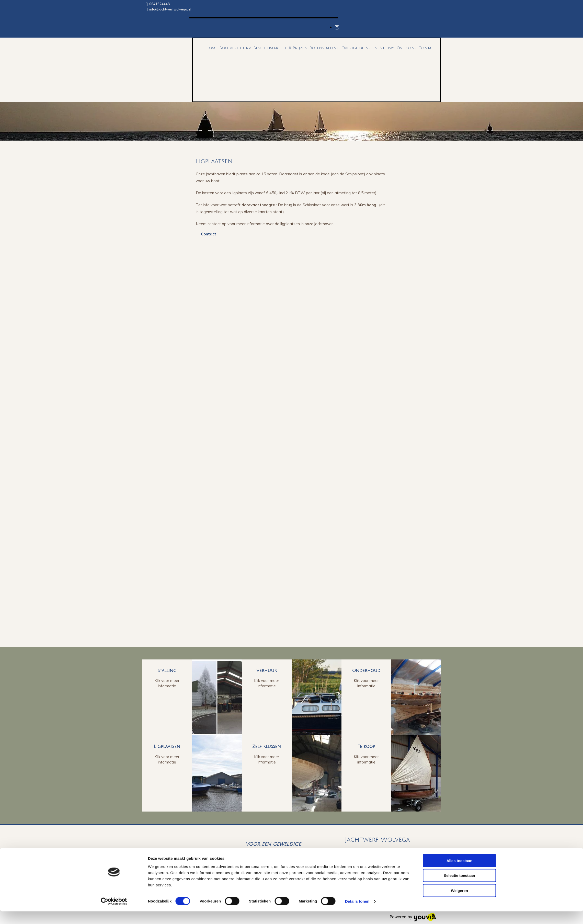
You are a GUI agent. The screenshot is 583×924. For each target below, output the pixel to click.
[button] (209, 234)
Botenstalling (324, 48)
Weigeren (459, 903)
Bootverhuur (234, 48)
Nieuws (387, 48)
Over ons (407, 48)
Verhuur (267, 671)
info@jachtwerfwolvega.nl (170, 9)
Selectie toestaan (459, 888)
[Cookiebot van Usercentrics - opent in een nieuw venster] (114, 914)
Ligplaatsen (167, 746)
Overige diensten (359, 48)
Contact (427, 48)
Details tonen (357, 914)
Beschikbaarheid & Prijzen (280, 48)
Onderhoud (366, 671)
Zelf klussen (267, 746)
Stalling (167, 671)
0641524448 (159, 4)
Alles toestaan (460, 873)
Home (211, 48)
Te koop (366, 746)
